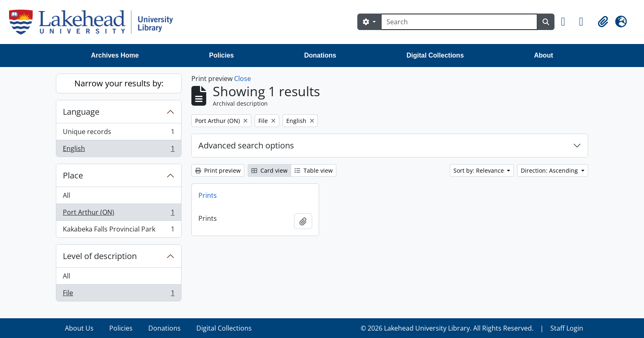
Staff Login (567, 328)
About (543, 55)
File (118, 294)
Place (73, 175)
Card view (269, 170)
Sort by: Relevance (480, 170)
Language (81, 112)
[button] (567, 22)
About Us (79, 328)
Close (243, 79)
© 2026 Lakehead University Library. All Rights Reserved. (447, 328)
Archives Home (115, 55)
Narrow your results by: (119, 83)
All (67, 195)
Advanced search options (246, 145)
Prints (208, 195)
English (118, 150)
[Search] (459, 22)
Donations (320, 55)
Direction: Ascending (550, 170)
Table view (314, 170)
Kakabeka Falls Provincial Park (118, 231)
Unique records (118, 133)
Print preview (218, 170)
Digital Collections (435, 55)
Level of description (100, 256)
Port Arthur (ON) (118, 214)
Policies (221, 55)
